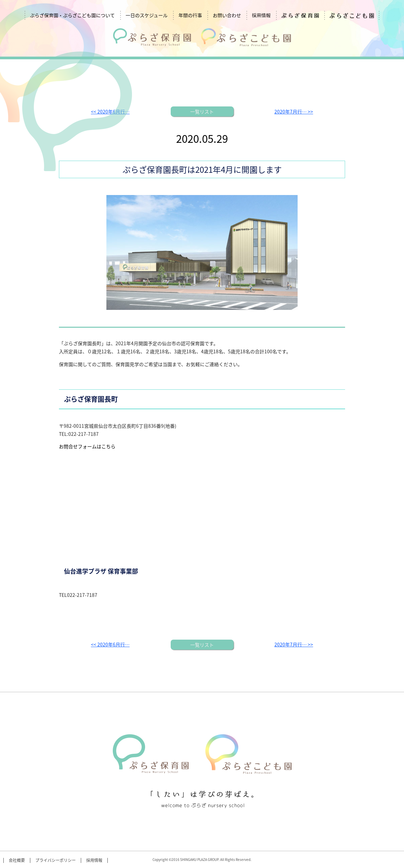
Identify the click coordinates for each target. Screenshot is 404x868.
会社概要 (17, 860)
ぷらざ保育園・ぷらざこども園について (72, 15)
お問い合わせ (227, 15)
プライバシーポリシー (56, 860)
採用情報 (261, 15)
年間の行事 (190, 15)
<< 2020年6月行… (110, 644)
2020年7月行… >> (294, 111)
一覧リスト (202, 111)
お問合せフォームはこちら (87, 446)
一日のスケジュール (147, 15)
